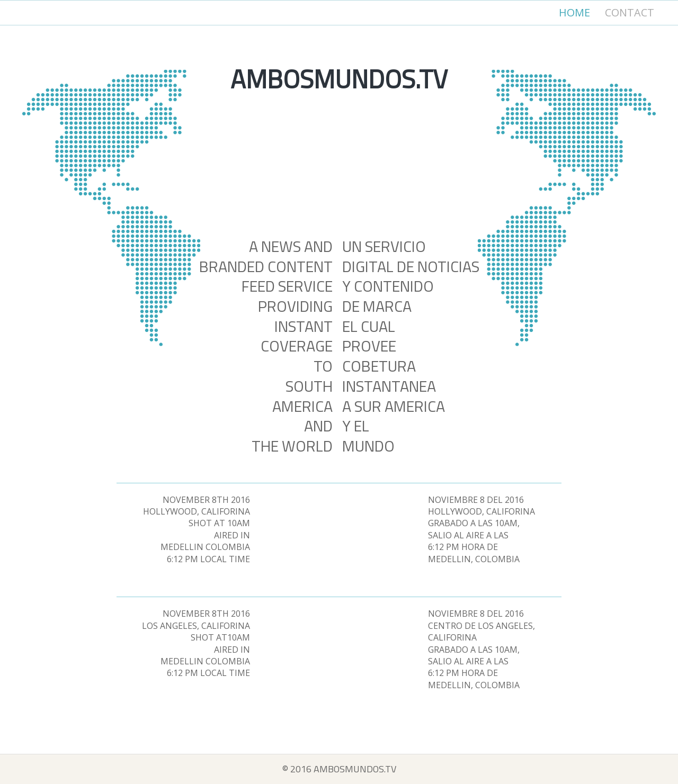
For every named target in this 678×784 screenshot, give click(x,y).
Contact (630, 12)
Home (574, 12)
